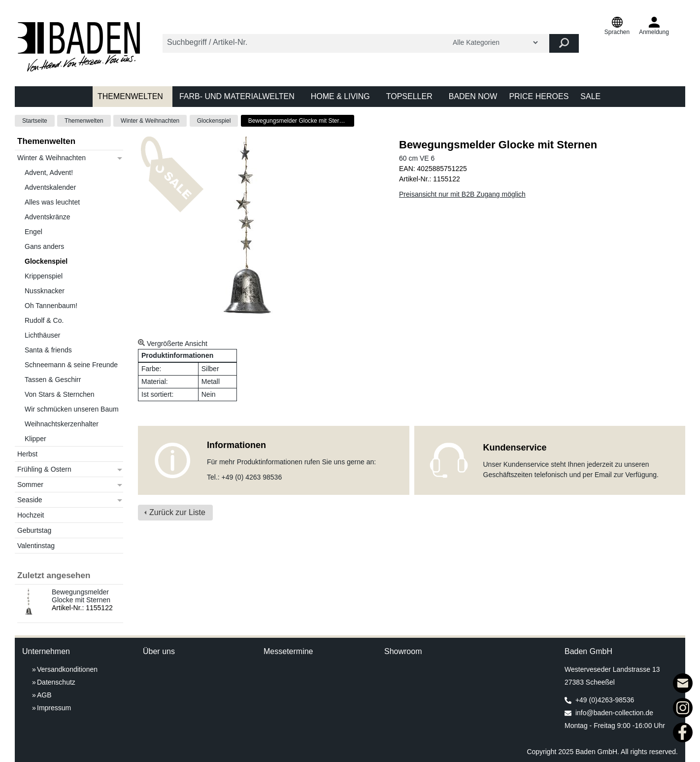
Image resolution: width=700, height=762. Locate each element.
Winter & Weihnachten (150, 121)
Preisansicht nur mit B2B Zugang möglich (462, 194)
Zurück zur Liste (177, 512)
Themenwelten (84, 121)
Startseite (35, 121)
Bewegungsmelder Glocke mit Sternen (81, 596)
